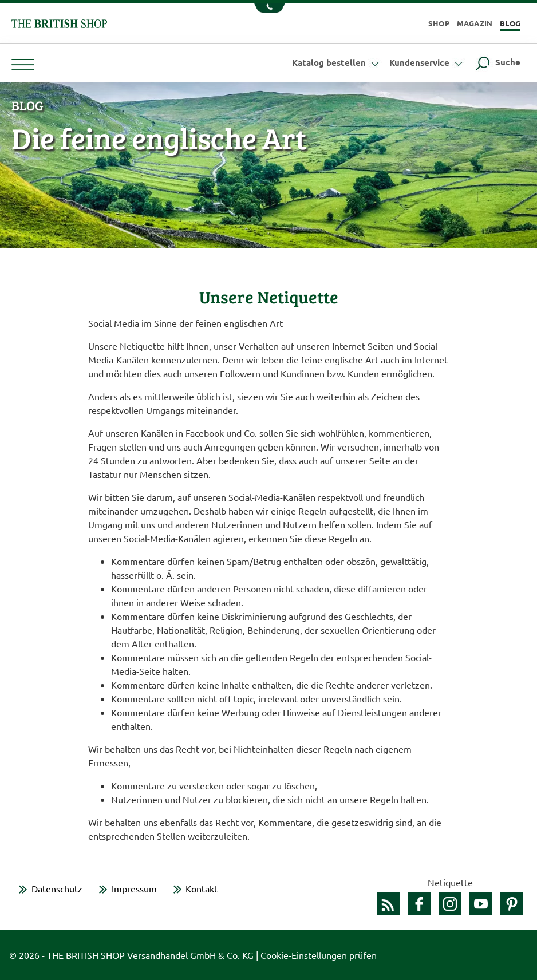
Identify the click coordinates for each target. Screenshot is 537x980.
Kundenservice (427, 62)
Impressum (134, 888)
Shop (439, 23)
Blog (510, 23)
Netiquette (450, 882)
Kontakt (202, 888)
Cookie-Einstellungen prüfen (319, 955)
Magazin (475, 23)
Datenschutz (57, 888)
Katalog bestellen (337, 62)
